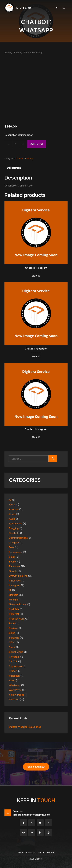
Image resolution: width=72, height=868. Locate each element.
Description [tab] (14, 168)
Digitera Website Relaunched (25, 727)
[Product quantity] (16, 144)
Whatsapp (29, 158)
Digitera (24, 8)
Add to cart (37, 144)
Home (8, 53)
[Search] (53, 459)
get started (36, 767)
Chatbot (17, 53)
